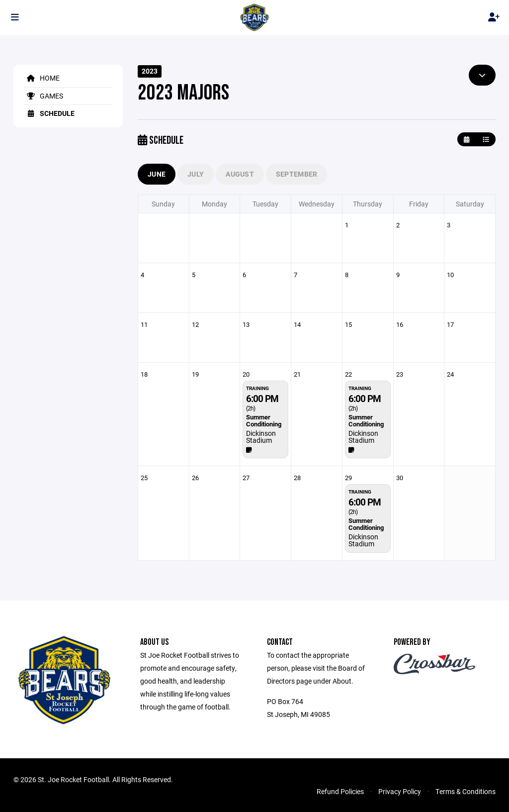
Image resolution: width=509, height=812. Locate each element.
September (297, 174)
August (240, 174)
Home (42, 78)
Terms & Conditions (466, 791)
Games (43, 96)
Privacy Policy (400, 791)
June (157, 174)
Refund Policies (340, 791)
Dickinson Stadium (261, 437)
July (196, 174)
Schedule (49, 113)
